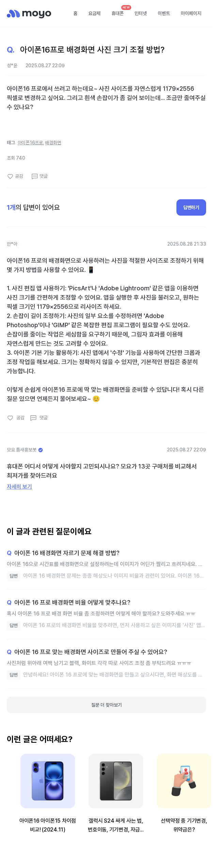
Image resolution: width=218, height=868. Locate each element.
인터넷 (141, 13)
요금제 (94, 13)
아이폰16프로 (30, 143)
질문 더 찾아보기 (107, 705)
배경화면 (53, 143)
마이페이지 (191, 13)
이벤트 (164, 13)
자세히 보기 (19, 487)
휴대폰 (118, 13)
